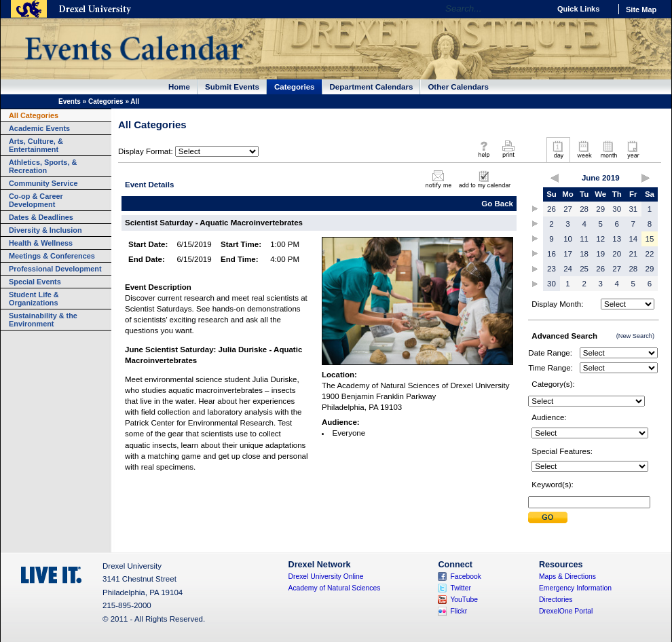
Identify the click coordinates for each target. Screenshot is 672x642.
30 (617, 209)
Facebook (466, 577)
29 (600, 209)
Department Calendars (372, 87)
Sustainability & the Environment (43, 320)
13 (617, 239)
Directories (556, 600)
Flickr (459, 611)
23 (552, 269)
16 (552, 254)
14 (633, 239)
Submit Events (232, 87)
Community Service (43, 183)
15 (650, 239)
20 (617, 254)
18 (584, 254)
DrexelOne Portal (566, 611)
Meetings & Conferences (52, 256)
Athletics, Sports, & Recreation (43, 166)
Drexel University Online (326, 577)
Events (70, 101)
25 (584, 269)
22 (650, 254)
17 (568, 254)
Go (536, 9)
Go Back (497, 204)
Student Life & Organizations (34, 299)
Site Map (641, 10)
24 (568, 269)
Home (179, 87)
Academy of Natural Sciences (335, 588)
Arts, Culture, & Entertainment (36, 145)
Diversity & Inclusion (45, 230)
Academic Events (39, 128)
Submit (548, 517)
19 (600, 254)
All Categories (34, 115)
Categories (295, 87)
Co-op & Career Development (36, 200)
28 (584, 209)
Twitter (461, 588)
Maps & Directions (567, 577)
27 (568, 209)
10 (568, 239)
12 (600, 239)
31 (633, 209)
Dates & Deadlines (41, 217)
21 (633, 254)
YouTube (464, 600)
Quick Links (578, 9)
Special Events (35, 282)
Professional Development (55, 269)
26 (552, 209)
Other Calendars (458, 87)
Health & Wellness (41, 243)
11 (584, 239)
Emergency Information (575, 588)
